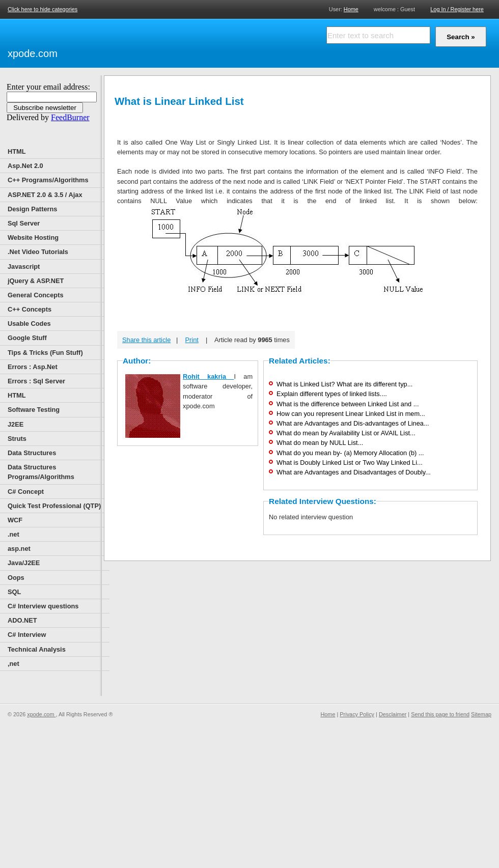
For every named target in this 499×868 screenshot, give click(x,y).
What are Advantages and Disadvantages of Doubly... (354, 472)
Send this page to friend (440, 714)
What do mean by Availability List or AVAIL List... (346, 433)
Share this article (146, 340)
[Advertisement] (178, 42)
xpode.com (33, 53)
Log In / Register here (457, 9)
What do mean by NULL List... (320, 443)
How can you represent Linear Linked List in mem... (351, 414)
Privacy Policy (357, 714)
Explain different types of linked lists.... (332, 394)
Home (351, 9)
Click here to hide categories (43, 9)
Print (192, 340)
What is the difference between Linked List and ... (348, 404)
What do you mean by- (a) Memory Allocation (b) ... (350, 453)
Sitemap (481, 714)
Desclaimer (393, 714)
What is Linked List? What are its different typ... (344, 384)
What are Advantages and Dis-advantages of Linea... (353, 423)
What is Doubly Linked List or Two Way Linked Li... (350, 463)
